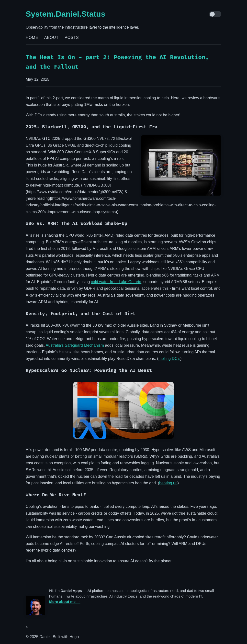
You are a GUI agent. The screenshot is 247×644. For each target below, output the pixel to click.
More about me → (65, 602)
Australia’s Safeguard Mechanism (75, 345)
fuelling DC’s (169, 359)
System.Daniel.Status (65, 14)
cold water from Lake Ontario (116, 282)
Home (32, 38)
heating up (168, 483)
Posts (72, 38)
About (51, 38)
